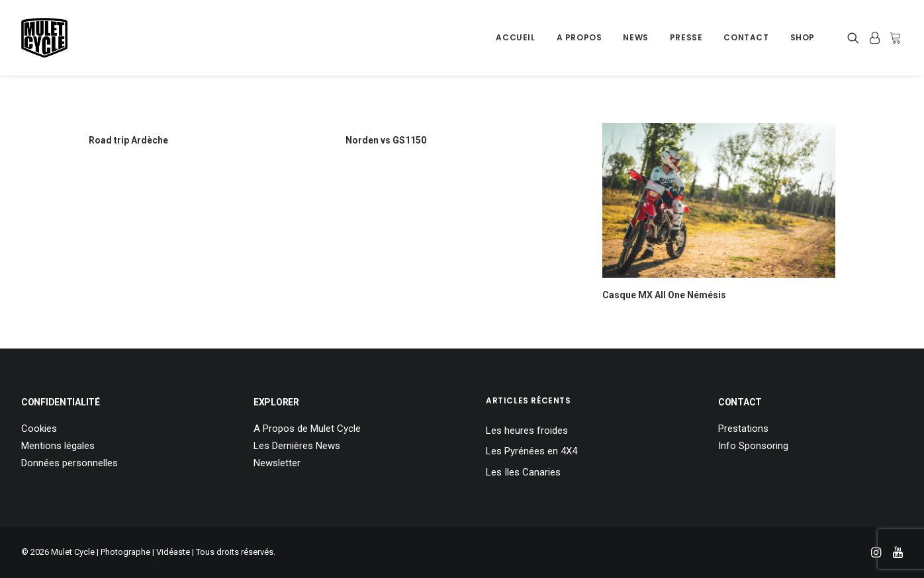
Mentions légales (58, 446)
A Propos (579, 37)
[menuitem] (515, 38)
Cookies (39, 429)
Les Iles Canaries (523, 472)
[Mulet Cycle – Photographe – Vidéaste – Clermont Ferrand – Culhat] (44, 38)
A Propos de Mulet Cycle (307, 429)
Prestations (743, 429)
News (635, 37)
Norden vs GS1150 (386, 140)
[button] (855, 38)
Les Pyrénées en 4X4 (531, 451)
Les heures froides (527, 431)
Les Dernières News (297, 446)
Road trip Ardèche (128, 140)
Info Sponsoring (753, 446)
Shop (803, 37)
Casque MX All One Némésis (664, 295)
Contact (746, 37)
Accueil (515, 37)
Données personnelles (69, 463)
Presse (686, 37)
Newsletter (277, 463)
